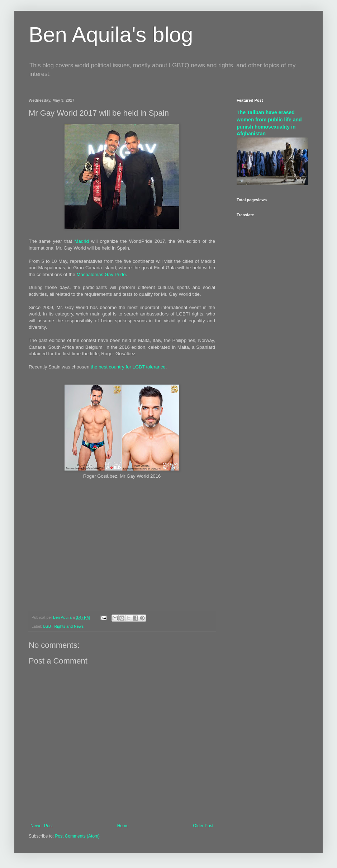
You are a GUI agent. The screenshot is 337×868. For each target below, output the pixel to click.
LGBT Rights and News (63, 626)
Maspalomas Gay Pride (101, 274)
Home (123, 826)
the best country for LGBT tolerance (128, 367)
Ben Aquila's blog (111, 35)
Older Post (203, 826)
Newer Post (42, 826)
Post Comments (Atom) (77, 836)
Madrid (81, 241)
